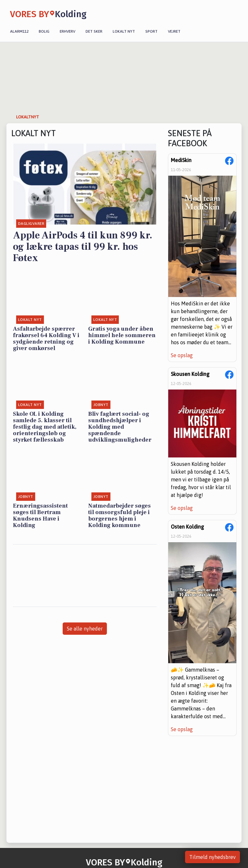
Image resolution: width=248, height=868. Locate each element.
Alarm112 (19, 31)
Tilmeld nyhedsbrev (212, 857)
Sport (151, 31)
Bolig (44, 31)
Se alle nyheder (85, 629)
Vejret (174, 31)
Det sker (94, 31)
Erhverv (67, 31)
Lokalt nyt (124, 31)
